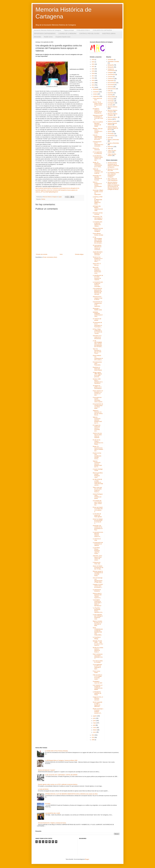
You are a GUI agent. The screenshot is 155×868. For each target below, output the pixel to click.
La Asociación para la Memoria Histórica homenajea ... (98, 284)
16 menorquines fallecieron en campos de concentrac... (97, 247)
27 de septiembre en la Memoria (97, 153)
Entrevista (110, 87)
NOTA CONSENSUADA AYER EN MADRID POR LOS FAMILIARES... (98, 631)
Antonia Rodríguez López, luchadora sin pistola (98, 496)
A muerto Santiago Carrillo (98, 470)
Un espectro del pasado (97, 319)
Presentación (111, 136)
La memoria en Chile (97, 540)
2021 (93, 67)
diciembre (96, 89)
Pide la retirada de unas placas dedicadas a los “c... (98, 656)
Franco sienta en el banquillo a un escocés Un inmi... (98, 393)
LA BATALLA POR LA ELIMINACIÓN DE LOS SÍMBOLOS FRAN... (98, 200)
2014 (93, 83)
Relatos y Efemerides (113, 140)
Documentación (112, 83)
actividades (111, 60)
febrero (95, 730)
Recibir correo (48, 37)
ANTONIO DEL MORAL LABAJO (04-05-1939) (98, 208)
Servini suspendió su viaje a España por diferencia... (98, 704)
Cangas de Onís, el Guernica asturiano (98, 698)
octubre (95, 94)
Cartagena (111, 73)
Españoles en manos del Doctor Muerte (97, 369)
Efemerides (38, 37)
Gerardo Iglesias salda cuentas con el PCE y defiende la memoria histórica (58, 784)
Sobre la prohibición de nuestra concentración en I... (97, 185)
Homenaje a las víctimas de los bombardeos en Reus (98, 528)
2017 (93, 76)
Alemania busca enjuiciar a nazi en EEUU (98, 298)
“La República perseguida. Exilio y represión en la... (98, 610)
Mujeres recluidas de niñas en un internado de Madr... (97, 623)
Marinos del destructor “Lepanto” (47, 770)
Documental (111, 85)
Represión (110, 147)
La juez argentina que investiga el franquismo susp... (98, 617)
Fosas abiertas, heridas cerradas (98, 234)
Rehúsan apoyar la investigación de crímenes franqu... (98, 573)
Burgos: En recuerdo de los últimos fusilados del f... (98, 449)
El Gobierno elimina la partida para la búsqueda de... (97, 111)
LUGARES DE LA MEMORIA (67, 34)
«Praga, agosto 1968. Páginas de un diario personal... (97, 375)
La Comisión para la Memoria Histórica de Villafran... (97, 224)
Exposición (111, 93)
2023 (93, 62)
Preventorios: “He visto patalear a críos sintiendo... (98, 218)
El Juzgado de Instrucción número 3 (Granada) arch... (97, 428)
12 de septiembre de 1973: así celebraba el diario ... (97, 667)
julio (94, 718)
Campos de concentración (111, 70)
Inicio (61, 254)
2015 (93, 80)
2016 (93, 78)
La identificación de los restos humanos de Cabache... (98, 278)
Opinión (110, 132)
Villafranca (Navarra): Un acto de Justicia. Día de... (98, 413)
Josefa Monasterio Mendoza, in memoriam (98, 253)
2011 (93, 735)
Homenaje (110, 99)
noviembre (96, 92)
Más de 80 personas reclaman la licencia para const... (97, 270)
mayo (95, 723)
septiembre (96, 96)
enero (95, 732)
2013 (93, 85)
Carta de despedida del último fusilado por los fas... (97, 137)
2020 (93, 69)
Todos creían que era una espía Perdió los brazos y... (97, 490)
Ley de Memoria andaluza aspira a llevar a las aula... (98, 158)
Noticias (43, 199)
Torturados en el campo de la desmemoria (97, 337)
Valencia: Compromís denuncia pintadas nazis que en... (97, 420)
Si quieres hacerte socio (63, 37)
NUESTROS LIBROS (109, 34)
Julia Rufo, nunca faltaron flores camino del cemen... (97, 558)
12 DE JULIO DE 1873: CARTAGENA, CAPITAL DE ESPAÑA (61, 775)
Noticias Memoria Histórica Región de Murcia (113, 128)
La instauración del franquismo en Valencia (98, 544)
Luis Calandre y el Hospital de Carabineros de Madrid (98, 687)
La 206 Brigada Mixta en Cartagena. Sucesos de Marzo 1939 (61, 760)
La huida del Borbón (43, 789)
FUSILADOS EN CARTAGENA (102, 30)
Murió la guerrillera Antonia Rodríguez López (98, 475)
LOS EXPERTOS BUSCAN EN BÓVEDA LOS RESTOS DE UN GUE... (97, 292)
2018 (93, 73)
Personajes (111, 134)
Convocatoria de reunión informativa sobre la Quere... (98, 400)
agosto (95, 716)
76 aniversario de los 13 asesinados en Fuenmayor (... (97, 325)
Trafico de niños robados (112, 151)
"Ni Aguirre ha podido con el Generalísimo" (97, 387)
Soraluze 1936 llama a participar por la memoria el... (98, 381)
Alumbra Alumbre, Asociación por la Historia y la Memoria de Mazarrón (113, 165)
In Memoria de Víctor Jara (97, 563)
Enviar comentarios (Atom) (50, 257)
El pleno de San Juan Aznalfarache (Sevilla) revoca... (97, 456)
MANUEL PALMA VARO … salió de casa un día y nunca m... (98, 643)
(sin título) (48, 804)
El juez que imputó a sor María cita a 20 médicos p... (98, 509)
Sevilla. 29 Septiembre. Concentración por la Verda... (97, 165)
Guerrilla (110, 95)
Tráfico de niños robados (112, 155)
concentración (111, 75)
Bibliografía (111, 67)
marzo (95, 728)
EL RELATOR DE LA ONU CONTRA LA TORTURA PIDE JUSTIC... (98, 482)
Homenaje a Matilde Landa (97, 309)
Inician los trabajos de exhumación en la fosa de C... (98, 521)
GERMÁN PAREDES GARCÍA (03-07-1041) (98, 314)
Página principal (69, 30)
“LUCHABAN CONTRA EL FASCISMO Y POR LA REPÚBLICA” (97, 603)
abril (94, 725)
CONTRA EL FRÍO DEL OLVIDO (89, 34)
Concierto (110, 77)
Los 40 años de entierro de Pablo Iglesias (97, 515)
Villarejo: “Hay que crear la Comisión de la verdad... (98, 131)
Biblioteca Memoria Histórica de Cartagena (98, 230)
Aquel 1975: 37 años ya (97, 264)
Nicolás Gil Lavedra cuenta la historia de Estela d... (98, 650)
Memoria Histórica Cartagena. (113, 114)
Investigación (111, 103)
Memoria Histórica (113, 107)
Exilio (109, 91)
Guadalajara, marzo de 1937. (98, 682)
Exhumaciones (112, 89)
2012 (93, 87)
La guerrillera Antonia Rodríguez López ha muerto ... (96, 551)
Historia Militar (112, 97)
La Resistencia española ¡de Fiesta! (97, 693)
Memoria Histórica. (113, 117)
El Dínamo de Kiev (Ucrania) (98, 214)
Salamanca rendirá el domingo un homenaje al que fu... (98, 118)
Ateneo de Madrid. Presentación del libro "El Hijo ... (98, 568)
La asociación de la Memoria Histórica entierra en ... (98, 534)
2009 (93, 740)
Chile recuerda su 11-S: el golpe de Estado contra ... (97, 677)
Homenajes (111, 101)
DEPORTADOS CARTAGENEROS (45, 34)
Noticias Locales (112, 121)
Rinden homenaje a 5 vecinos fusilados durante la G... (98, 711)
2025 (93, 60)
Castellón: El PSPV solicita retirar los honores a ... (98, 586)
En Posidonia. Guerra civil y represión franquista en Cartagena (113, 175)
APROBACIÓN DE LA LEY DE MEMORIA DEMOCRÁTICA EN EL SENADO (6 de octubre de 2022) (71, 794)
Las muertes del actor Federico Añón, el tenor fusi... (97, 503)
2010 (93, 737)
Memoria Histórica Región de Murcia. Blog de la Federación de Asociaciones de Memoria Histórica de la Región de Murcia (114, 186)
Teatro (109, 149)
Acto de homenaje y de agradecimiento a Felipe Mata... (98, 580)
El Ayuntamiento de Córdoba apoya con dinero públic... (98, 406)
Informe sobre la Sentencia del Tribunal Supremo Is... (97, 596)
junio (95, 721)
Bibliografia (111, 65)
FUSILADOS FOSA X (83, 30)
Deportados (111, 81)
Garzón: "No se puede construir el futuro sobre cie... (98, 104)
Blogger (87, 859)
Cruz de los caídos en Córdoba (98, 662)
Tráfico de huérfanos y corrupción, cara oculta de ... (98, 171)
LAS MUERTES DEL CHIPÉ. (53, 813)
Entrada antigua (79, 254)
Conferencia (111, 79)
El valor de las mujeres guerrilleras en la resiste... (98, 442)
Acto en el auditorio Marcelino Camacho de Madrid (98, 124)
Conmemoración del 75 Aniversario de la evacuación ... (98, 144)
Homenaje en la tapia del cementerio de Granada (97, 178)
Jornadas (110, 105)
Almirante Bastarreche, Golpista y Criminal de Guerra (52, 823)
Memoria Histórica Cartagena (113, 111)
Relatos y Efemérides (113, 143)
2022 (93, 64)
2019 (93, 71)
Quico (109, 138)
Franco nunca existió (96, 672)
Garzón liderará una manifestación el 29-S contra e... (98, 358)
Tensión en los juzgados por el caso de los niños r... (98, 259)
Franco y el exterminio (96, 149)
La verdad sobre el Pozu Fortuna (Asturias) (56, 751)
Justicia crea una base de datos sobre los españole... (97, 435)
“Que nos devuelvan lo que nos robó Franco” (97, 351)
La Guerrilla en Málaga (97, 638)
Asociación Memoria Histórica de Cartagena (47, 30)
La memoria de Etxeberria (97, 590)
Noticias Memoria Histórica (112, 124)
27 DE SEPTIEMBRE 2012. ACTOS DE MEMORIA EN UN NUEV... (98, 240)
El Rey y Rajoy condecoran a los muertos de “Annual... (97, 331)
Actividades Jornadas (113, 62)
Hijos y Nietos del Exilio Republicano (113, 180)
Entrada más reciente (42, 254)
